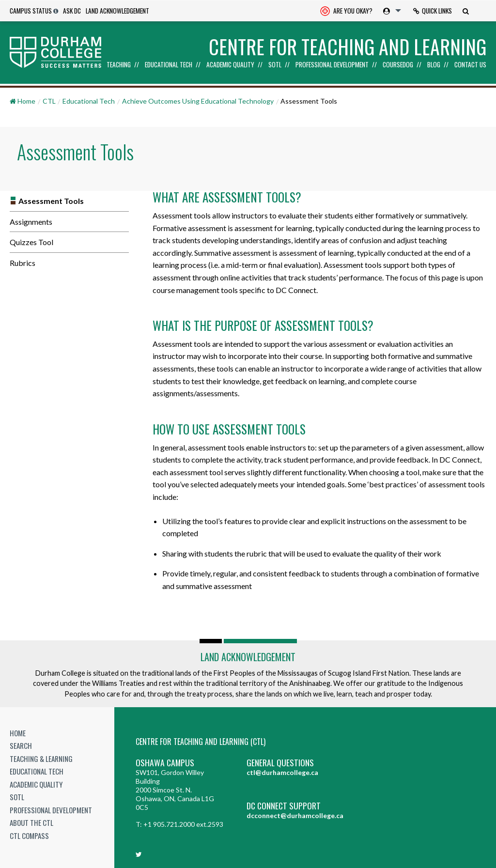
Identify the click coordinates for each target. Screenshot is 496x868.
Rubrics (23, 263)
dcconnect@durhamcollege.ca (295, 815)
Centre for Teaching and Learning (348, 46)
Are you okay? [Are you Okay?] (346, 12)
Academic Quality (230, 65)
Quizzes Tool (31, 242)
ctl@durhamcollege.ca (282, 772)
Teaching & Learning (41, 759)
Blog (434, 65)
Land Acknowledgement (117, 11)
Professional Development (332, 65)
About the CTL (31, 822)
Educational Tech (169, 65)
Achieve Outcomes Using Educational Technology (198, 101)
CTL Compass (29, 836)
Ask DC (72, 11)
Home (18, 733)
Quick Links (433, 11)
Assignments (31, 222)
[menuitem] (346, 11)
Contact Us (470, 65)
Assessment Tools (51, 201)
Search (21, 745)
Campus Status (31, 11)
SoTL (275, 65)
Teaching (119, 65)
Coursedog (398, 65)
